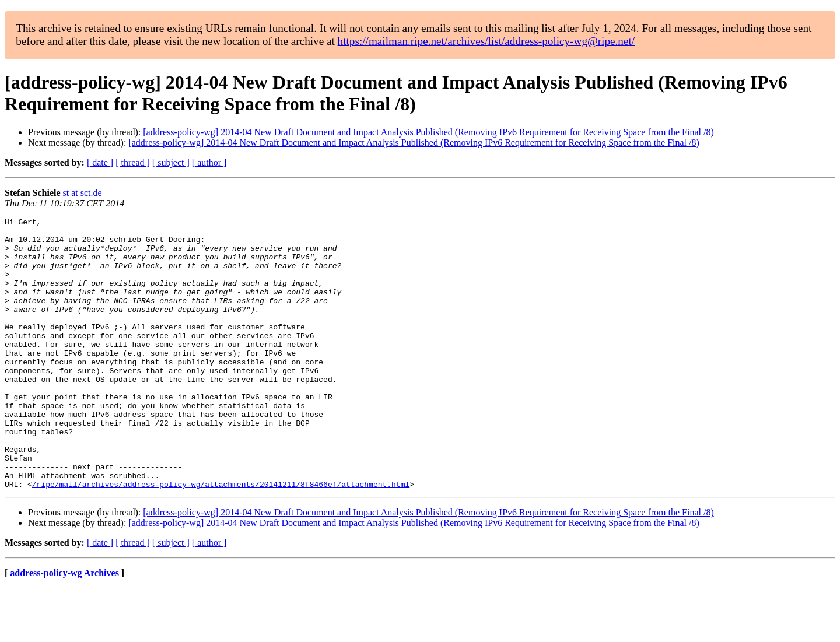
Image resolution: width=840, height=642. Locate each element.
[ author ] (209, 162)
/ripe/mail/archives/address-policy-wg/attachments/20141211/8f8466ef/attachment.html (221, 538)
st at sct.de (83, 193)
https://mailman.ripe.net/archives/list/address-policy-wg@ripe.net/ (487, 41)
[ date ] (100, 162)
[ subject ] (171, 162)
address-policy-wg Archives (64, 627)
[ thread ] (133, 162)
